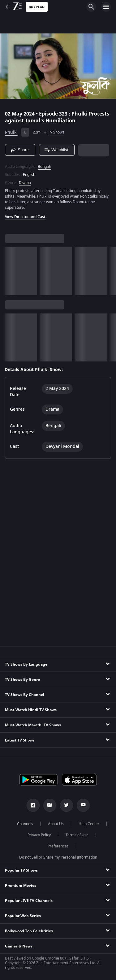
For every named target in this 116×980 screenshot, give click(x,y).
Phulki (11, 132)
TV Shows (56, 132)
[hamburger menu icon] (106, 7)
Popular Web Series (23, 916)
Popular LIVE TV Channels (29, 901)
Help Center (89, 824)
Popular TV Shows (21, 870)
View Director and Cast (25, 217)
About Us (56, 824)
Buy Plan (37, 7)
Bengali (44, 167)
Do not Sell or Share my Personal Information (58, 857)
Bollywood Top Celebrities (29, 931)
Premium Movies (21, 886)
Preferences (58, 846)
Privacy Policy (39, 835)
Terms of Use (77, 835)
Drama (25, 183)
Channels (25, 824)
